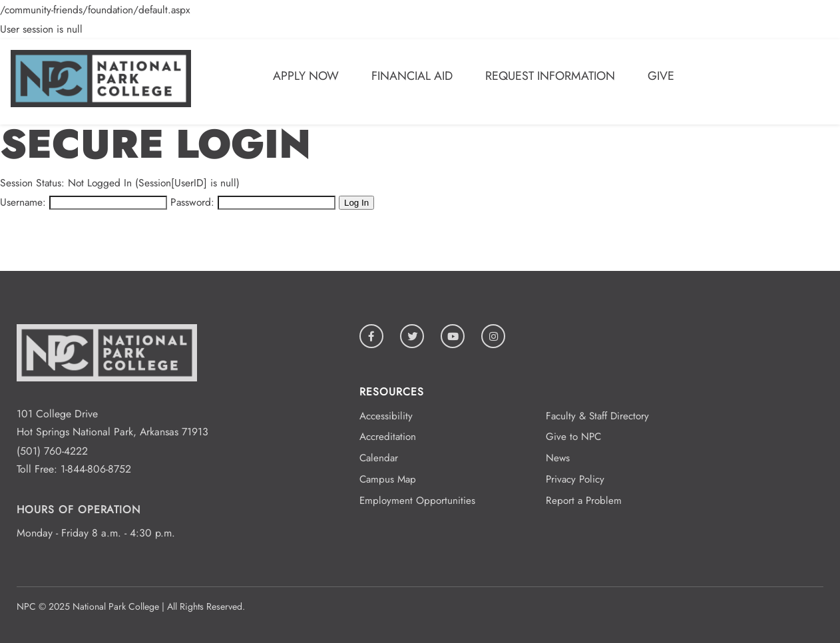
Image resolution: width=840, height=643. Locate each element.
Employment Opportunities (417, 501)
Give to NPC (573, 437)
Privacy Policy (575, 479)
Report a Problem (584, 501)
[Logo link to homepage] (101, 104)
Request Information (550, 76)
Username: (23, 202)
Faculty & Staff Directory (597, 416)
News (558, 458)
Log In (356, 203)
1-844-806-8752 (96, 469)
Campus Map (388, 479)
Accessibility (386, 416)
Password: (192, 202)
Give (661, 76)
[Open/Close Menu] (810, 79)
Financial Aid (412, 76)
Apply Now (306, 76)
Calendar (379, 458)
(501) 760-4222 (52, 451)
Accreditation (388, 437)
